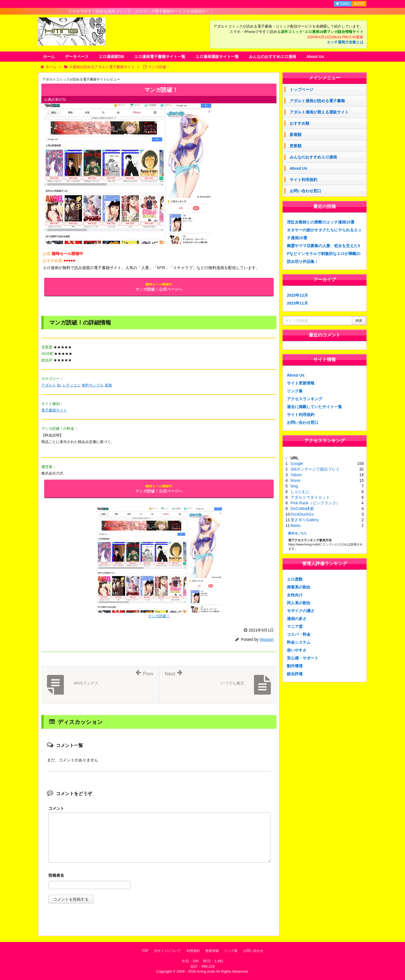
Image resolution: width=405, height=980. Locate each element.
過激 (108, 385)
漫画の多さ (297, 619)
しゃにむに (300, 492)
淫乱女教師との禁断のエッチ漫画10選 (321, 222)
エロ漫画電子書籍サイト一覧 (160, 57)
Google (297, 464)
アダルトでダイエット (310, 497)
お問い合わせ (253, 951)
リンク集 (295, 391)
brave (295, 480)
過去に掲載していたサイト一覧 (314, 407)
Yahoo (296, 475)
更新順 (296, 146)
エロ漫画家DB (111, 57)
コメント (56, 808)
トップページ (301, 90)
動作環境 (295, 666)
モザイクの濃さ (301, 611)
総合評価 (295, 674)
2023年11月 (297, 303)
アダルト (49, 385)
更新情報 (212, 951)
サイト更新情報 (301, 383)
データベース (77, 57)
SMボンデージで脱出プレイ (315, 469)
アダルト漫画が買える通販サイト (319, 112)
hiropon (267, 639)
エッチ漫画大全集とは (345, 42)
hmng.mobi (206, 971)
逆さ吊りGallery (305, 520)
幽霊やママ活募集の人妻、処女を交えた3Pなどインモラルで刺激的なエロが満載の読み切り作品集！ (324, 254)
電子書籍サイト (54, 410)
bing (294, 486)
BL (59, 385)
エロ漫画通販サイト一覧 (217, 57)
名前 (160, 876)
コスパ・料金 (299, 634)
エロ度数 (295, 579)
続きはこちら (298, 533)
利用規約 (193, 951)
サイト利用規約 (303, 180)
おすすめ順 (300, 123)
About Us (315, 57)
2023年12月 (297, 295)
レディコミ (72, 385)
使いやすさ (297, 650)
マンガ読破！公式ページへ (159, 287)
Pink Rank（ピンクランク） (315, 503)
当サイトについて (167, 951)
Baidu (296, 525)
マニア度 (295, 627)
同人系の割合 (299, 603)
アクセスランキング (305, 399)
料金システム (299, 642)
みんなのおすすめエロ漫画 (273, 57)
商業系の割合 (299, 587)
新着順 (296, 135)
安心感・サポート (303, 658)
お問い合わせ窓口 (305, 191)
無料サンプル (93, 385)
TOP (145, 951)
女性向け (295, 595)
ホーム (49, 57)
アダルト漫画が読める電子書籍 (317, 101)
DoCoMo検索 (302, 509)
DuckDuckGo (302, 514)
